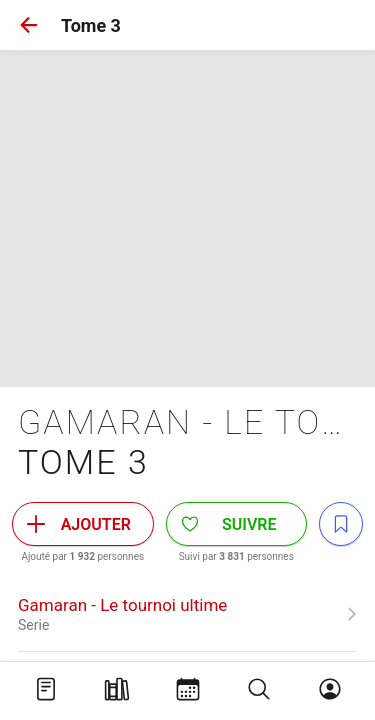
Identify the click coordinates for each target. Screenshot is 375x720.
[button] (29, 25)
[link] (187, 614)
